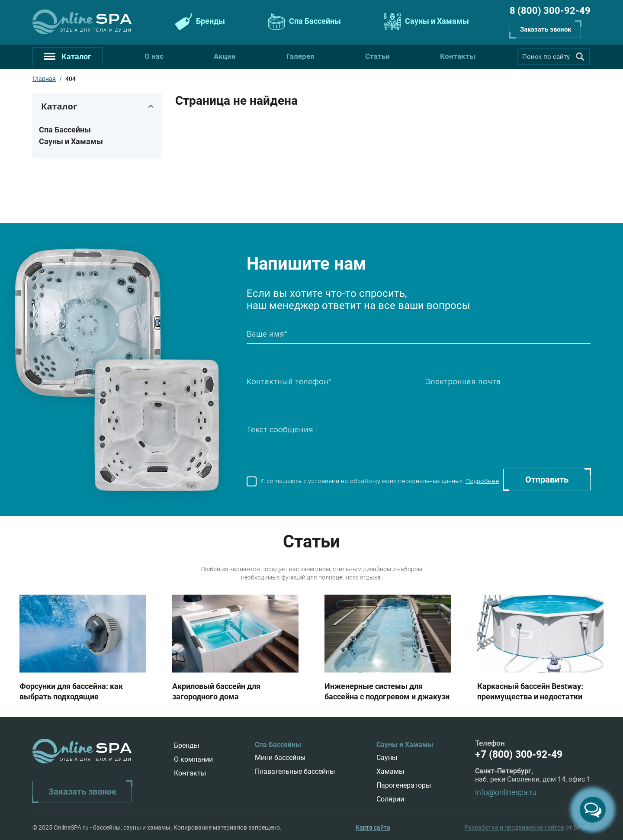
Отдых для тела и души (96, 30)
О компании (193, 759)
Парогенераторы (404, 785)
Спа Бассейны (303, 22)
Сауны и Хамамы (425, 22)
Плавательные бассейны (295, 771)
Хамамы (390, 771)
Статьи (377, 56)
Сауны (387, 758)
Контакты (458, 56)
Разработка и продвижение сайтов (514, 827)
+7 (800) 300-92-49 (519, 755)
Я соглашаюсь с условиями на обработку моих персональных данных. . (374, 483)
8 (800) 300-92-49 (550, 11)
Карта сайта (373, 827)
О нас (154, 56)
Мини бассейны (280, 758)
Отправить (547, 480)
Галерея (300, 56)
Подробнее (482, 481)
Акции (225, 56)
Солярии (390, 799)
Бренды (199, 22)
